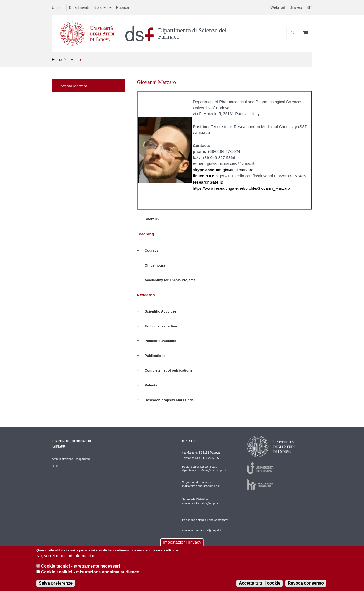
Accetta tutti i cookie (260, 586)
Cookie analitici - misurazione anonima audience (90, 575)
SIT (309, 7)
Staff (55, 466)
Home (57, 60)
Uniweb (296, 7)
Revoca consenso (306, 586)
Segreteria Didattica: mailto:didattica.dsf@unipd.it (200, 501)
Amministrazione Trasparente (71, 459)
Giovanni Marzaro (72, 86)
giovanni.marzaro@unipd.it (231, 163)
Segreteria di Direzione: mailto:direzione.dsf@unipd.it (201, 484)
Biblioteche (102, 7)
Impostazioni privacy (182, 546)
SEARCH (303, 40)
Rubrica (122, 7)
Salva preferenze (56, 586)
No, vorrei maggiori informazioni (66, 559)
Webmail (278, 7)
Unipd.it (58, 7)
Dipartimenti (79, 7)
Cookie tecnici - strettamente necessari (80, 569)
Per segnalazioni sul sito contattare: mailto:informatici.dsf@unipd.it (205, 525)
